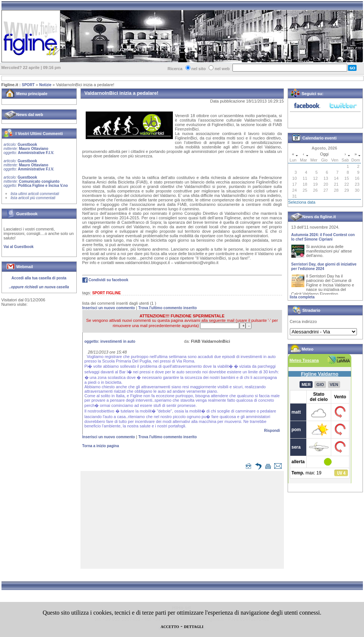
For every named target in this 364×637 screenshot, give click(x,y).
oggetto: (110, 341)
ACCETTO (170, 627)
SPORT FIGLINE (106, 293)
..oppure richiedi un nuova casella (39, 287)
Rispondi (272, 431)
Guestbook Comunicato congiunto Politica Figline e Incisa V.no (36, 181)
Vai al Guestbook (19, 247)
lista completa (302, 297)
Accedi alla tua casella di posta (39, 278)
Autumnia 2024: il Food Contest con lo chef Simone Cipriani (323, 240)
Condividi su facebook (109, 280)
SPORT (28, 85)
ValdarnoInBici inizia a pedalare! (85, 85)
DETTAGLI (194, 627)
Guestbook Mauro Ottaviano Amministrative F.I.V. (29, 149)
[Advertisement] (184, 521)
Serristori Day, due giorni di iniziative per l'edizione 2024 (324, 269)
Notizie (45, 85)
